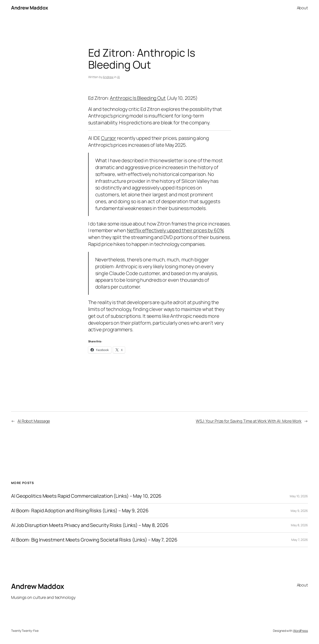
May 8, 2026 (299, 525)
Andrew (108, 77)
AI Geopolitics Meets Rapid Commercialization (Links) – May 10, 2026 (86, 496)
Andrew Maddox (30, 8)
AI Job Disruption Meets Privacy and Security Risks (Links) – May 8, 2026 (90, 525)
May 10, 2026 (299, 496)
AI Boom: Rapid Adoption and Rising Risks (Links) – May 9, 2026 (80, 511)
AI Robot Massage (34, 421)
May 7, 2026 (300, 540)
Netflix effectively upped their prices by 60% (176, 230)
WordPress (301, 631)
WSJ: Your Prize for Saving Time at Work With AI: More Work (249, 421)
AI (119, 77)
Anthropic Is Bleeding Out (138, 98)
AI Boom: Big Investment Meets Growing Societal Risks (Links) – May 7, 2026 (94, 540)
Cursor (109, 138)
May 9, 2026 (299, 511)
